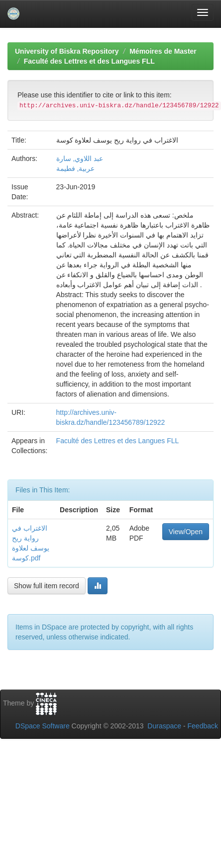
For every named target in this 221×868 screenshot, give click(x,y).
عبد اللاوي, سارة (80, 158)
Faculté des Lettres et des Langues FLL (89, 61)
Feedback (203, 726)
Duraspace (164, 726)
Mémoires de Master (163, 51)
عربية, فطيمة (76, 168)
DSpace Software (43, 726)
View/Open (186, 532)
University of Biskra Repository (67, 51)
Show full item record (47, 586)
